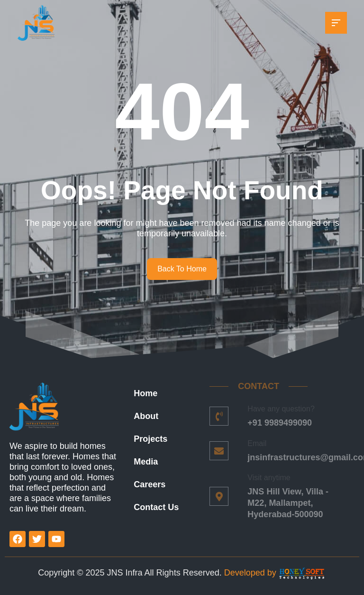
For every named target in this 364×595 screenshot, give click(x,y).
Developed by (251, 573)
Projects (150, 439)
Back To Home (182, 269)
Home (146, 393)
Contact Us (156, 507)
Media (146, 462)
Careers (150, 484)
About (146, 416)
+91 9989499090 (276, 423)
